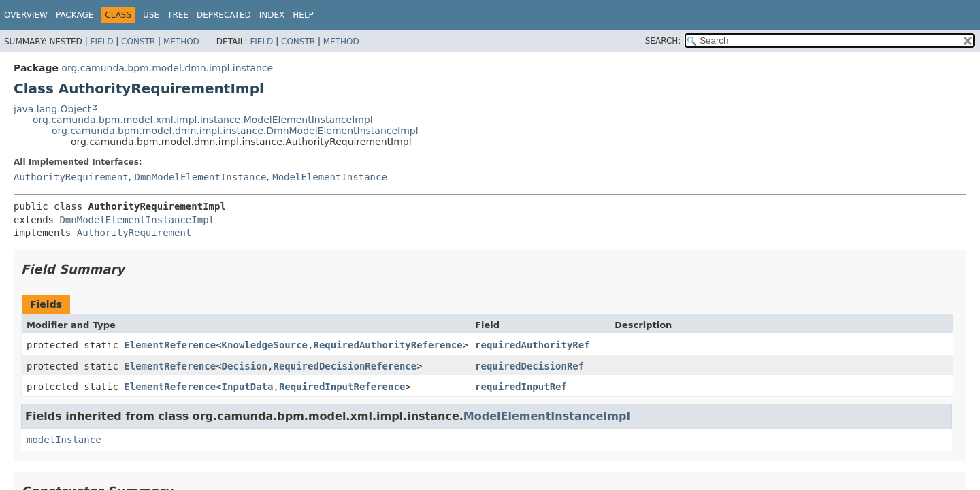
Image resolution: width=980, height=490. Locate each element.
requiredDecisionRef (529, 366)
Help (303, 15)
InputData (248, 387)
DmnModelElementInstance (200, 177)
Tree (178, 15)
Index (272, 15)
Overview (26, 15)
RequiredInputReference (342, 387)
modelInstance (64, 440)
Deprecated (224, 15)
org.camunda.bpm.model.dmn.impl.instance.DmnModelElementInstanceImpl (235, 131)
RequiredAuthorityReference (388, 345)
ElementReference (170, 345)
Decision (245, 366)
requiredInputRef (521, 387)
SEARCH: (663, 41)
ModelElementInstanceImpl (547, 416)
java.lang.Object (52, 109)
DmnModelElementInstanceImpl (137, 220)
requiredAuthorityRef (533, 345)
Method (181, 42)
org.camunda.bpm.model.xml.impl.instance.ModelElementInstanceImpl (203, 120)
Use (151, 15)
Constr (138, 42)
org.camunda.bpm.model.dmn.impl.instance (167, 68)
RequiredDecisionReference (345, 366)
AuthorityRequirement (71, 177)
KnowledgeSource (265, 345)
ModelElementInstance (330, 177)
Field (101, 42)
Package (75, 15)
